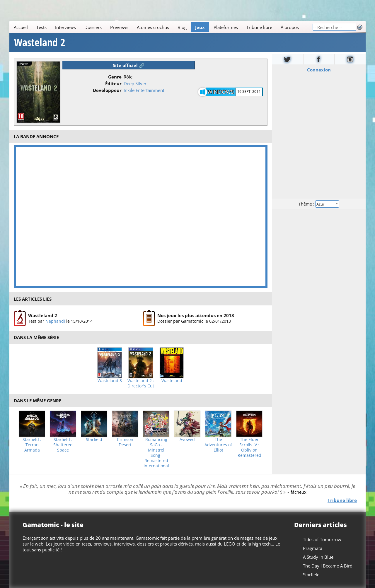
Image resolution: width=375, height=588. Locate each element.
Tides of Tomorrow (322, 539)
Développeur (107, 90)
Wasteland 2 (40, 42)
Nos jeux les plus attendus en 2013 (196, 315)
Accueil (21, 27)
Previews (119, 27)
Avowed (187, 440)
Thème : (319, 204)
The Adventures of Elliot (218, 445)
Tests (41, 27)
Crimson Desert (125, 442)
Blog (182, 27)
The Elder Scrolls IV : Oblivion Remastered (249, 447)
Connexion (319, 70)
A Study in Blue (318, 557)
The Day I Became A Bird (328, 566)
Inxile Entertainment (144, 90)
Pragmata (313, 548)
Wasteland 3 (110, 381)
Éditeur (113, 83)
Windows (221, 92)
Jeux (200, 27)
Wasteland (172, 381)
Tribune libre (259, 27)
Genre (115, 77)
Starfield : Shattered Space (63, 445)
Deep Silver (135, 83)
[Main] (161, 27)
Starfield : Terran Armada (32, 445)
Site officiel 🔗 (129, 65)
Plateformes (226, 27)
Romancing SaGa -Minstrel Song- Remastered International (156, 453)
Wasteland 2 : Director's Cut (141, 383)
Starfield (94, 440)
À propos (290, 27)
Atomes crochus (153, 27)
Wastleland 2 (43, 315)
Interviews (65, 27)
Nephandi (55, 321)
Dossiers (93, 27)
